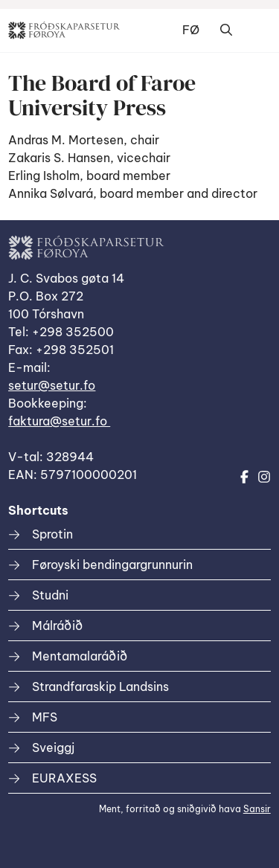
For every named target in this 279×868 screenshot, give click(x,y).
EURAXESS (64, 778)
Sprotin (52, 534)
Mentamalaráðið (80, 656)
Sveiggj (53, 748)
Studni (50, 595)
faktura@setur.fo (59, 421)
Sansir (257, 809)
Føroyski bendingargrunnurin (112, 565)
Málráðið (57, 626)
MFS (45, 717)
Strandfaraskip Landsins (100, 687)
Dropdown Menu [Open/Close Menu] (256, 30)
